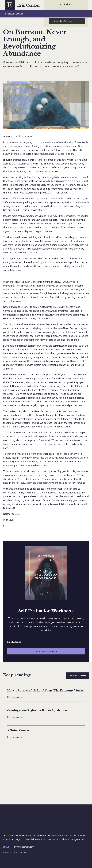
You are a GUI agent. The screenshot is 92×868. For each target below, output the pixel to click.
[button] (66, 4)
